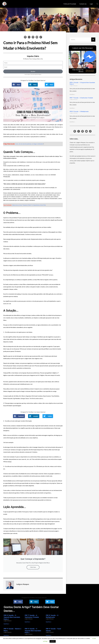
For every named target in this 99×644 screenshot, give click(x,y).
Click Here (33, 567)
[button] (97, 4)
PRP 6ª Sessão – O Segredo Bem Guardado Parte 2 (12, 617)
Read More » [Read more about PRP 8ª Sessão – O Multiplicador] (72, 122)
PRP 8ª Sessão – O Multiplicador (79, 112)
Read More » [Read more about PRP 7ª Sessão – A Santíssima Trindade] (72, 108)
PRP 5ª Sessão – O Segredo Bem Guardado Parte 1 (33, 631)
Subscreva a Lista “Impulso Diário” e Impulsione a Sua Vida (29, 205)
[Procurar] (93, 40)
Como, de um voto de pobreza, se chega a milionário (29, 144)
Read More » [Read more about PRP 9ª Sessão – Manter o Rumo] (6, 635)
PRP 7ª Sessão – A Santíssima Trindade (81, 98)
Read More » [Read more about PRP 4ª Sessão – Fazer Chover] (49, 635)
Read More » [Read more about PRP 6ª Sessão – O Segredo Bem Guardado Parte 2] (72, 95)
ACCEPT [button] (53, 641)
